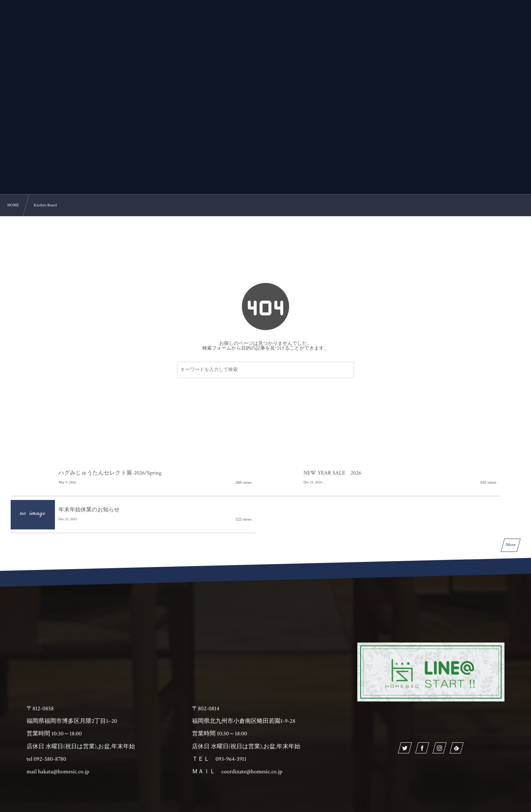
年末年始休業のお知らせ (429, 473)
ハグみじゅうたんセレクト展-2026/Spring (110, 473)
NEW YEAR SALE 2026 (258, 473)
